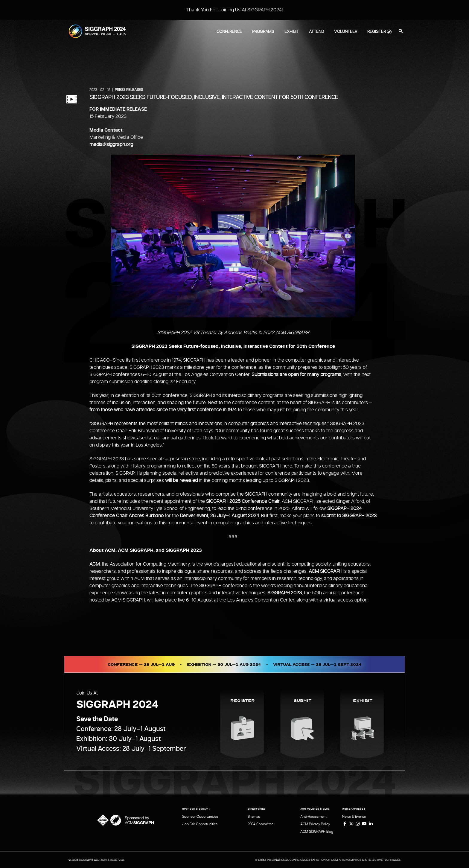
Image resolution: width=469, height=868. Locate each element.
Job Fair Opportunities (200, 824)
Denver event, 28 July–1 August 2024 (220, 516)
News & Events (354, 817)
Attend (316, 32)
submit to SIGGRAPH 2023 (349, 516)
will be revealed (181, 480)
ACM (95, 564)
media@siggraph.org (111, 144)
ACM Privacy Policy (315, 824)
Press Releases (129, 90)
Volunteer (346, 32)
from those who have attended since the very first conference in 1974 (163, 410)
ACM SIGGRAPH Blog (317, 832)
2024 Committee (261, 824)
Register (377, 32)
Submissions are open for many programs (296, 374)
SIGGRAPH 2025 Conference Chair (243, 501)
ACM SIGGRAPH (325, 571)
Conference (229, 32)
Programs (263, 32)
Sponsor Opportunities (200, 817)
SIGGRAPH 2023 (285, 593)
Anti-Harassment (313, 817)
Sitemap (254, 817)
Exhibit (292, 32)
